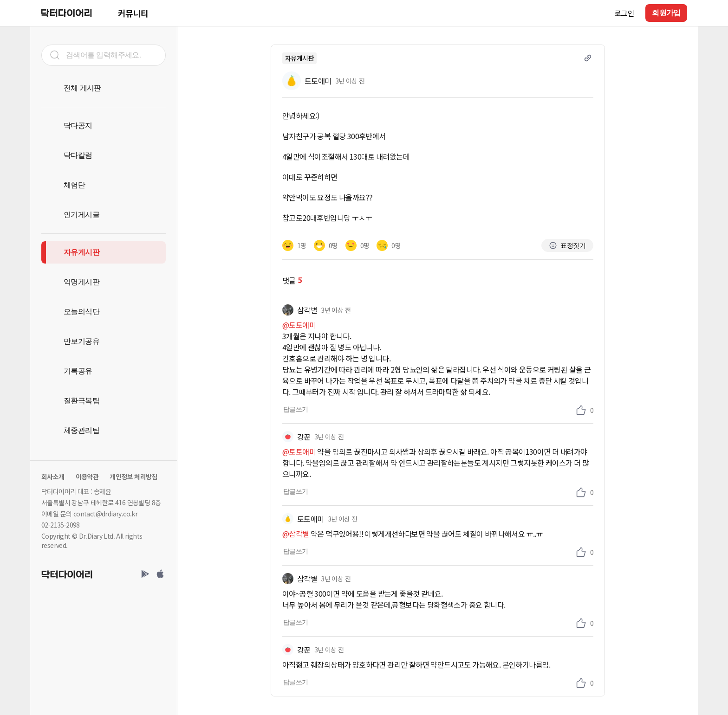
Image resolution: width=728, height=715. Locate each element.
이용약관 (87, 477)
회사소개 (53, 477)
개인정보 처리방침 (133, 477)
